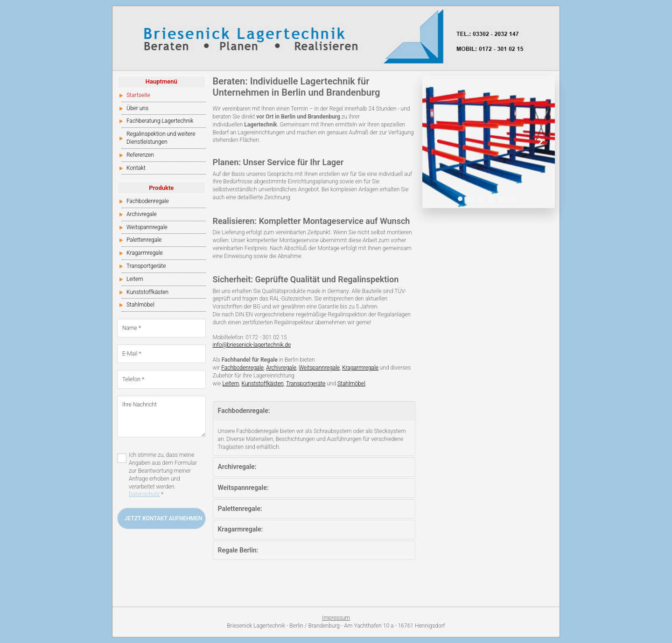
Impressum (336, 618)
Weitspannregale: (243, 488)
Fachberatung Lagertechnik (160, 121)
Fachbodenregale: (244, 411)
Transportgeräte (146, 266)
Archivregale (142, 214)
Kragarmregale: (241, 529)
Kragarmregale (145, 253)
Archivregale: (237, 467)
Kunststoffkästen (147, 292)
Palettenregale (144, 240)
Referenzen (140, 155)
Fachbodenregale (148, 201)
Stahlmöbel (140, 305)
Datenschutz (144, 494)
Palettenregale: (240, 509)
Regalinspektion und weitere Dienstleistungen (161, 138)
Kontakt (136, 168)
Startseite (138, 95)
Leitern (135, 279)
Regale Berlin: (238, 550)
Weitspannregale (147, 227)
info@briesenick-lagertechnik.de (252, 345)
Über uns (137, 108)
